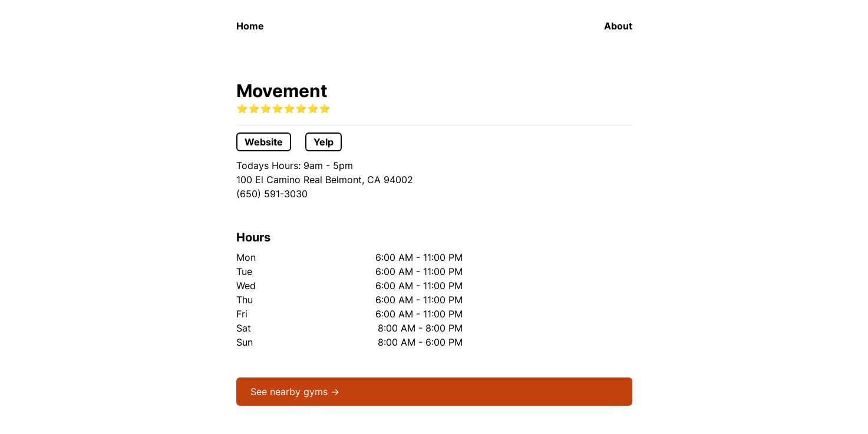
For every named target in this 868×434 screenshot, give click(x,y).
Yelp (324, 142)
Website (264, 142)
